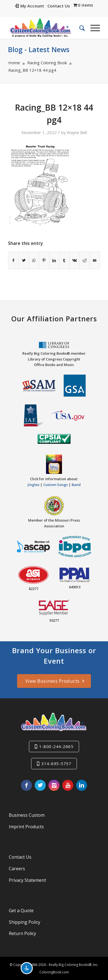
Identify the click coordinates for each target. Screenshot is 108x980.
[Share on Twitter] (24, 260)
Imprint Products (26, 827)
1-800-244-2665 (56, 746)
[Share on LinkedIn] (54, 260)
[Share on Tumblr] (64, 260)
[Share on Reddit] (85, 260)
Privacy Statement (27, 880)
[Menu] (92, 28)
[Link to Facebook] (26, 785)
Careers (17, 869)
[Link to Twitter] (40, 785)
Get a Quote (21, 910)
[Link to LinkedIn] (82, 785)
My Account (29, 6)
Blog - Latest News (39, 49)
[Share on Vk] (74, 260)
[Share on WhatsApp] (34, 260)
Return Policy (22, 933)
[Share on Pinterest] (44, 260)
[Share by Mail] (95, 260)
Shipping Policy (25, 922)
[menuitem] (30, 6)
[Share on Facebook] (13, 260)
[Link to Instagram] (54, 785)
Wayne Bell (77, 132)
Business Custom (27, 815)
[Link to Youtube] (68, 785)
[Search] (79, 28)
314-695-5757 (56, 763)
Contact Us (59, 6)
